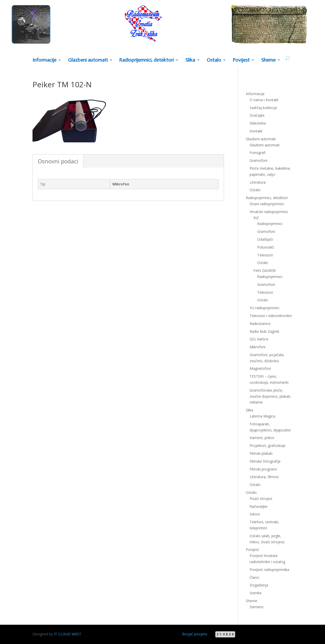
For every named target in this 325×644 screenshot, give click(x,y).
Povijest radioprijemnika (269, 570)
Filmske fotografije (265, 461)
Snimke (256, 593)
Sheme (268, 60)
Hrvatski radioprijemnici (269, 212)
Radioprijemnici (270, 224)
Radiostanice (260, 324)
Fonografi (258, 153)
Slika (190, 60)
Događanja (259, 585)
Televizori (265, 255)
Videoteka (258, 123)
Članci (254, 577)
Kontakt (256, 131)
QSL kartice (259, 339)
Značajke (257, 115)
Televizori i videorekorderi (271, 316)
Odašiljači (265, 239)
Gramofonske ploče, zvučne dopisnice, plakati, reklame (270, 396)
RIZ (256, 218)
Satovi (255, 514)
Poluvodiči (266, 247)
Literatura (258, 182)
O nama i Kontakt (264, 100)
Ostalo (214, 60)
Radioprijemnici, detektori (146, 60)
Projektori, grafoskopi (267, 446)
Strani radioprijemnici (267, 204)
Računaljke (258, 506)
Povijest (241, 60)
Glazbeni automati (88, 60)
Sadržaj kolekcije (263, 108)
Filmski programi (263, 469)
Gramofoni (258, 160)
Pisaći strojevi (261, 499)
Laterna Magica (262, 416)
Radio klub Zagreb (264, 331)
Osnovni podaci (58, 161)
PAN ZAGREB (265, 271)
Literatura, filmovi (264, 477)
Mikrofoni (257, 347)
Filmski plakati (261, 453)
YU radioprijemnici (264, 308)
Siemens (257, 607)
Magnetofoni (260, 368)
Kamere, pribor (262, 438)
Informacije (44, 60)
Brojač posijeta (195, 634)
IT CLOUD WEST (68, 634)
